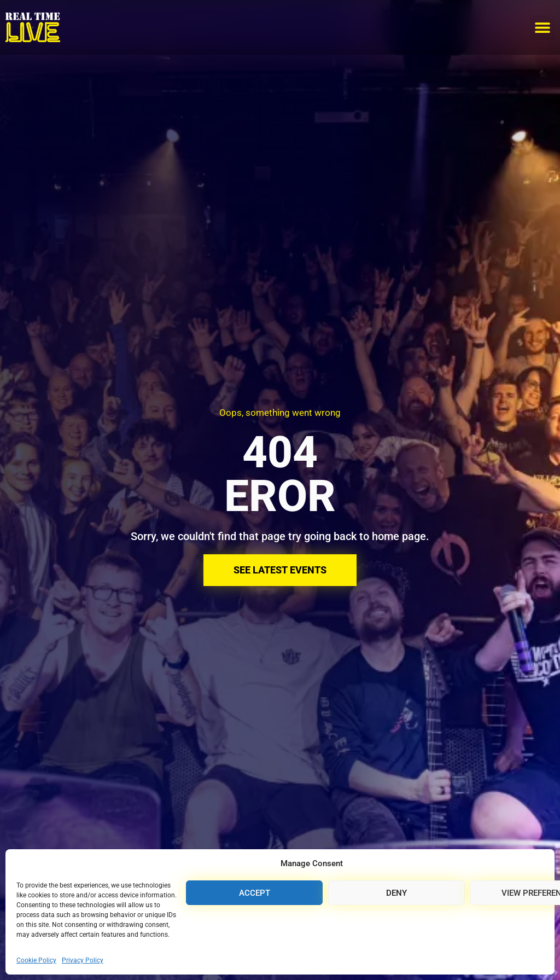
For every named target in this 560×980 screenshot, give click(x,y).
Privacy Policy (83, 960)
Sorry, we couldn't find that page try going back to (251, 536)
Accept (255, 893)
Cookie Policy (36, 960)
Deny (396, 893)
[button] (542, 28)
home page (399, 536)
